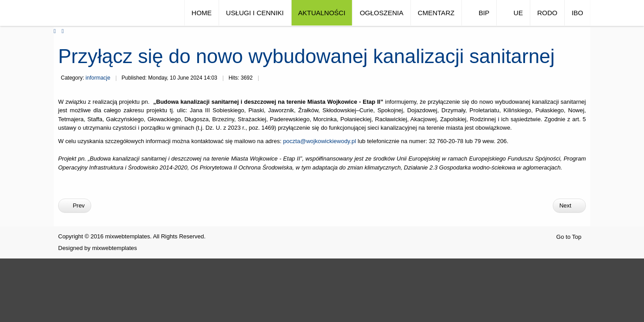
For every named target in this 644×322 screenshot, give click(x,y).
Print (267, 79)
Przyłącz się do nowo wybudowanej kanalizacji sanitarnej (306, 56)
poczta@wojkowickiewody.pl (320, 141)
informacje (98, 78)
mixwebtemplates (114, 248)
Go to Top (569, 237)
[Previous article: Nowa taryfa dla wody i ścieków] (75, 206)
